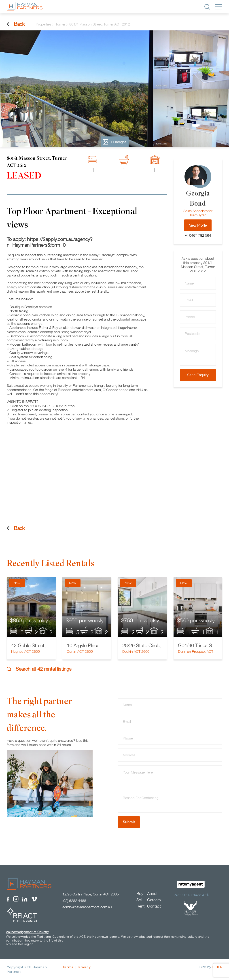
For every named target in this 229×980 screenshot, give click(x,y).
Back (16, 24)
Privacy (84, 967)
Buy (140, 894)
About (152, 894)
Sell (139, 900)
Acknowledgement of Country (27, 932)
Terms (68, 967)
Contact (154, 906)
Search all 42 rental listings (39, 669)
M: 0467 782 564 (198, 235)
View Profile (198, 225)
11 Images (115, 142)
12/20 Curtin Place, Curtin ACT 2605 (91, 894)
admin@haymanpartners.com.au (87, 907)
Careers (154, 900)
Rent (140, 906)
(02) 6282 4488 (74, 901)
